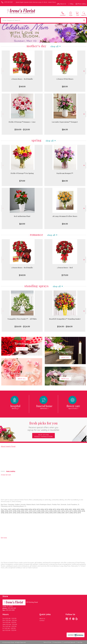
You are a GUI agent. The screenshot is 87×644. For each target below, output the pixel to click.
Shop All (55, 46)
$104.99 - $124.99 (22, 327)
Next (84, 71)
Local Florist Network (69, 642)
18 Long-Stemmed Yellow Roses (65, 216)
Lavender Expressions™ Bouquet (65, 122)
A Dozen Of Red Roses (65, 79)
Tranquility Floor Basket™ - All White (22, 319)
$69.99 (22, 224)
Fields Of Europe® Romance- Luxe (22, 122)
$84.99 (65, 130)
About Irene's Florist (8, 446)
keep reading (11, 471)
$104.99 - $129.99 (22, 130)
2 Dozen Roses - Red (65, 268)
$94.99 (65, 224)
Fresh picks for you (44, 426)
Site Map (80, 642)
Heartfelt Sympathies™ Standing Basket (65, 319)
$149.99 (22, 87)
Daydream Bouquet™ (65, 173)
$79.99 (22, 181)
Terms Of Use (47, 642)
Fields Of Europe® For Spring (22, 173)
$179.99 (65, 275)
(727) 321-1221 (8, 2)
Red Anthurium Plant (22, 216)
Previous (3, 71)
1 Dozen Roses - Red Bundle (22, 79)
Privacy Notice (57, 642)
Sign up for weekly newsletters (43, 436)
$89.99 (65, 87)
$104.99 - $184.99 (65, 327)
